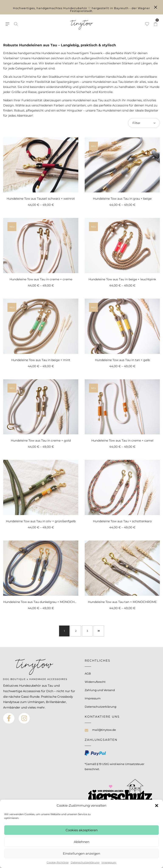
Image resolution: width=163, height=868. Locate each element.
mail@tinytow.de (104, 730)
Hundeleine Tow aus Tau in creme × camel (122, 440)
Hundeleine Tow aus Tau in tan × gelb (122, 360)
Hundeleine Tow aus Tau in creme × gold (41, 440)
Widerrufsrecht (95, 682)
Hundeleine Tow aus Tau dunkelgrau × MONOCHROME (44, 602)
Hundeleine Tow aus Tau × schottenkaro (122, 521)
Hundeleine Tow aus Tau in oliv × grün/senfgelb (41, 521)
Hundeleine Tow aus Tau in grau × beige (122, 199)
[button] (157, 806)
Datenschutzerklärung (85, 862)
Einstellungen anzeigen (81, 853)
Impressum (109, 862)
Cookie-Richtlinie (58, 862)
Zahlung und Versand (100, 690)
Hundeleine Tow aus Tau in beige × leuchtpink (122, 279)
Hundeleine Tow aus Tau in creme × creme (41, 279)
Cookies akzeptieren (82, 830)
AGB (88, 673)
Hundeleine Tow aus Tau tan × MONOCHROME (122, 602)
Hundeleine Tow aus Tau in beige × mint (41, 360)
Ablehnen (82, 842)
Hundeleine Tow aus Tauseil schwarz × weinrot (41, 199)
